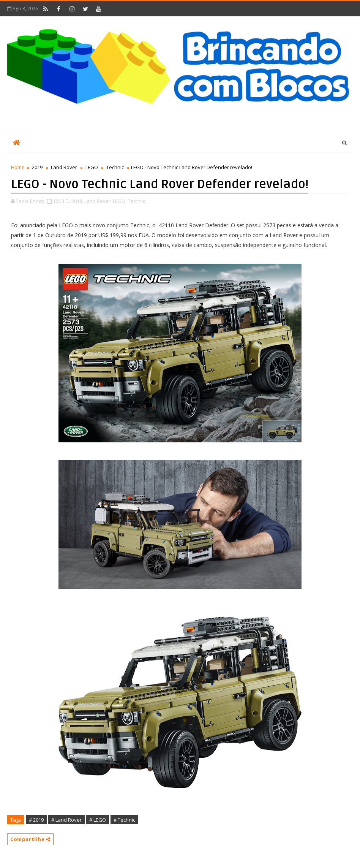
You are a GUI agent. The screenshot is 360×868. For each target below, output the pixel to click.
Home (18, 167)
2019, (77, 201)
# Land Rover (66, 820)
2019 (37, 167)
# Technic (124, 820)
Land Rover (64, 167)
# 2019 (36, 820)
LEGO (92, 167)
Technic (115, 167)
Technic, (137, 201)
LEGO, (120, 201)
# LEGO (98, 820)
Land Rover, (98, 201)
